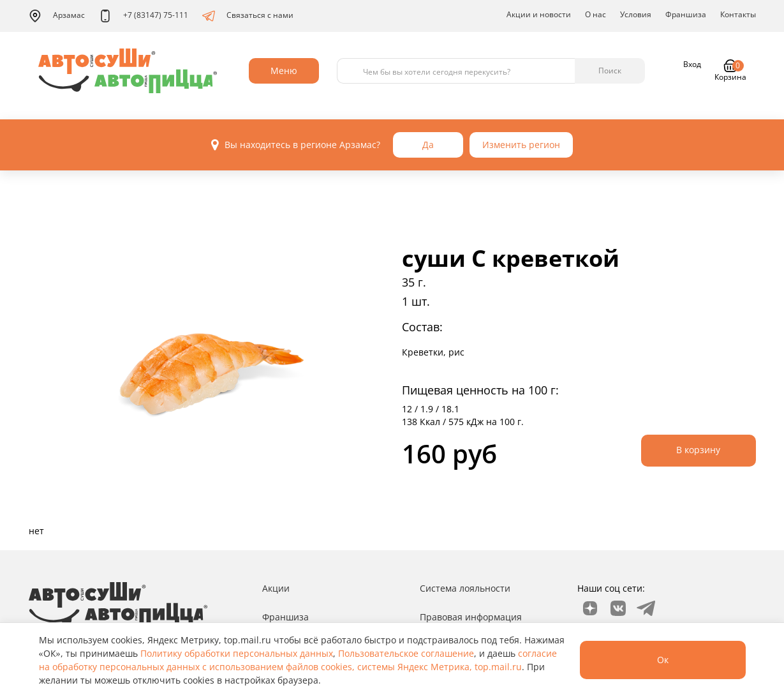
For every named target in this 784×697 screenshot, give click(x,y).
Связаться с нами (248, 16)
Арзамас (57, 16)
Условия (636, 14)
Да (428, 145)
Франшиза (686, 14)
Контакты (738, 14)
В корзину (698, 450)
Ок (663, 660)
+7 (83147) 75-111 (144, 16)
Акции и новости (539, 14)
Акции (276, 588)
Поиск (610, 71)
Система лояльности (465, 588)
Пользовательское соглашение (406, 653)
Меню (284, 71)
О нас (595, 14)
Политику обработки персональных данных (237, 653)
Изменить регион (521, 145)
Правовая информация (471, 617)
